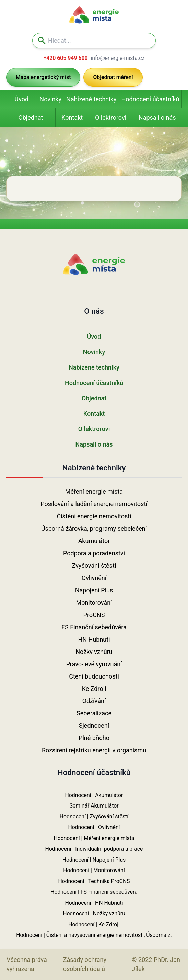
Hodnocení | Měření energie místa (94, 838)
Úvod (22, 99)
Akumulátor (94, 541)
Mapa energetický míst (43, 77)
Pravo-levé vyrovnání (94, 664)
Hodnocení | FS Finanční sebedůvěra (94, 892)
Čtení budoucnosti (94, 676)
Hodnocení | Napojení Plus (94, 860)
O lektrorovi (111, 118)
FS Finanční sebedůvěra (94, 627)
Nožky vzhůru (94, 652)
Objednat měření (113, 77)
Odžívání (94, 701)
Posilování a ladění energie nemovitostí (94, 504)
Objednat (31, 118)
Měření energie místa (94, 492)
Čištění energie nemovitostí (94, 516)
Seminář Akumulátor (94, 806)
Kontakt (72, 118)
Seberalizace (94, 713)
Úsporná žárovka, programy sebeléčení (94, 528)
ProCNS (94, 615)
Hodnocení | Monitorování (94, 870)
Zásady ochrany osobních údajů (85, 964)
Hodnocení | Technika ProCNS (94, 881)
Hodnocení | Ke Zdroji (94, 924)
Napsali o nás (157, 118)
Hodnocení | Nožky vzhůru (94, 913)
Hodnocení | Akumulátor (94, 795)
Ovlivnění (94, 578)
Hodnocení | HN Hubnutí (94, 903)
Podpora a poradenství (94, 553)
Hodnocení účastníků (150, 99)
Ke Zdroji (94, 689)
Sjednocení (94, 726)
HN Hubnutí (94, 639)
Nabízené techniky (91, 99)
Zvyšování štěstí (94, 565)
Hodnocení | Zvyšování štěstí (94, 817)
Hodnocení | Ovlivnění (94, 827)
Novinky (50, 99)
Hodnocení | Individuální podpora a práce (94, 849)
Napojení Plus (94, 590)
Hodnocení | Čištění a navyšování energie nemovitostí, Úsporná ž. (94, 935)
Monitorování (94, 602)
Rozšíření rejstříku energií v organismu (94, 750)
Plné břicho (94, 738)
